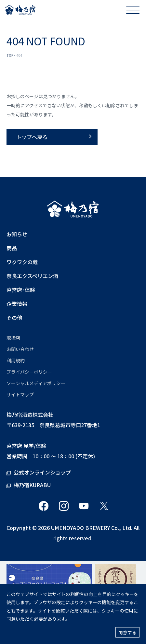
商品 (12, 248)
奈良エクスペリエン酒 (32, 276)
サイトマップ (20, 394)
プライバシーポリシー (29, 372)
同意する (127, 632)
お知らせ (17, 234)
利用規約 (16, 360)
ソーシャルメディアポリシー (36, 383)
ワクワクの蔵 (22, 262)
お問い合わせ (20, 349)
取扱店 (13, 338)
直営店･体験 (21, 290)
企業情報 (17, 304)
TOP (10, 55)
